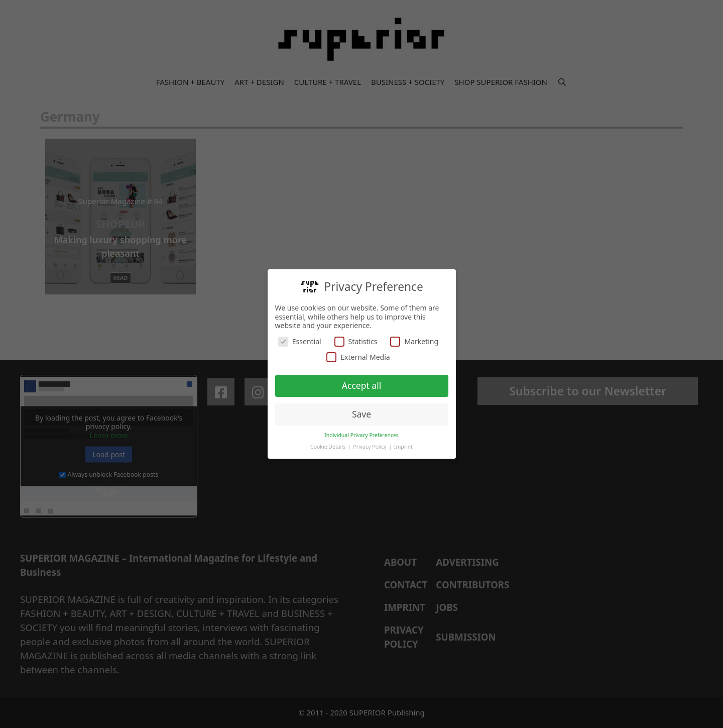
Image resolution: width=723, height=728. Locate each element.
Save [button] (361, 413)
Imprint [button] (403, 446)
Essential (300, 341)
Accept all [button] (361, 385)
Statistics (356, 341)
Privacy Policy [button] (370, 446)
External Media (358, 357)
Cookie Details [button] (329, 446)
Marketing (414, 341)
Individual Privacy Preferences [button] (361, 435)
